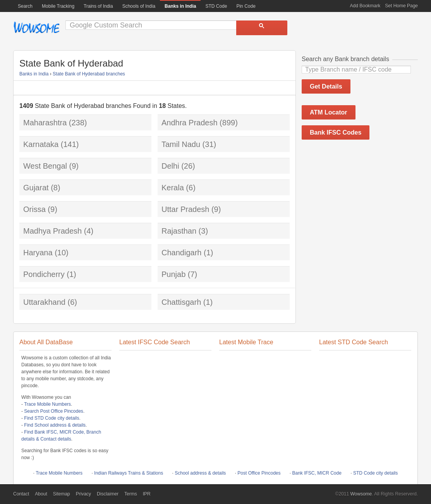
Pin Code (246, 6)
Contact (21, 494)
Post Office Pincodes (259, 473)
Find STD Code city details (52, 418)
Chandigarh (181, 253)
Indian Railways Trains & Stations (129, 473)
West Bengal (45, 166)
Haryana (38, 253)
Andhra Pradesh (190, 123)
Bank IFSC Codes (336, 132)
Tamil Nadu (181, 144)
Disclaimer (108, 494)
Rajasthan (179, 231)
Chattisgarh (181, 302)
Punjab (173, 274)
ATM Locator (329, 112)
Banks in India (34, 74)
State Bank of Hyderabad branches (89, 74)
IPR (147, 494)
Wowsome (36, 27)
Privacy (83, 494)
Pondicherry (44, 274)
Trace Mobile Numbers (47, 404)
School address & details (200, 473)
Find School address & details (55, 425)
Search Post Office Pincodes (54, 411)
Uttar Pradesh (185, 209)
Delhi (170, 166)
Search (25, 6)
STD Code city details (375, 473)
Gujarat (36, 188)
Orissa (34, 209)
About (41, 494)
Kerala (173, 188)
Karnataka (41, 144)
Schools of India (139, 6)
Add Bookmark (365, 6)
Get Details (326, 86)
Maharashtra (45, 123)
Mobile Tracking (58, 6)
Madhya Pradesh (52, 231)
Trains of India (98, 6)
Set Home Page (401, 6)
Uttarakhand (44, 302)
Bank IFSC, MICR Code (317, 473)
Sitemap (62, 494)
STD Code (216, 6)
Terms (131, 494)
